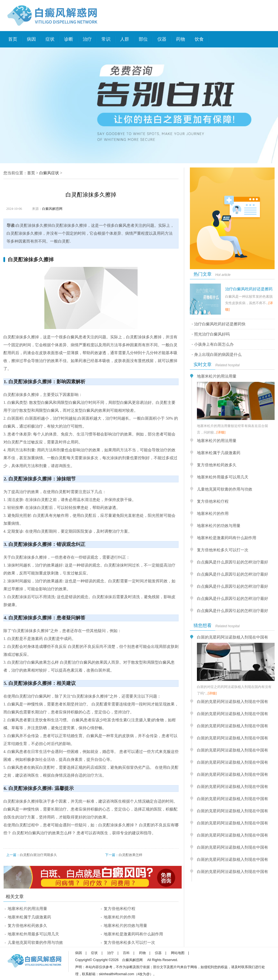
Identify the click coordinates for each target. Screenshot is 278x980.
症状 (50, 39)
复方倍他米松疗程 (120, 909)
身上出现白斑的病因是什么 (218, 355)
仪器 (162, 39)
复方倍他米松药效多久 (27, 926)
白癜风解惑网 (52, 209)
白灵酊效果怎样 (131, 855)
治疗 (87, 39)
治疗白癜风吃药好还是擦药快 (220, 324)
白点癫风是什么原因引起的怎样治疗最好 (233, 562)
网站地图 (178, 953)
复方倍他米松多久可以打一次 (129, 943)
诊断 (69, 39)
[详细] (221, 432)
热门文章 (203, 274)
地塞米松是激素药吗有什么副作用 (133, 934)
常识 (106, 39)
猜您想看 (203, 625)
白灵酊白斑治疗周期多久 (38, 855)
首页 (13, 39)
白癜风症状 (49, 173)
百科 (126, 953)
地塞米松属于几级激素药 (29, 917)
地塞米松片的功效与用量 (125, 926)
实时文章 (203, 364)
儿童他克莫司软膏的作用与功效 (35, 943)
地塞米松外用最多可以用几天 (33, 934)
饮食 (199, 39)
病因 (31, 39)
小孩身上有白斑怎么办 (214, 344)
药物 (181, 39)
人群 (125, 39)
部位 (143, 39)
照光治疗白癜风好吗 (212, 334)
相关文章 (15, 897)
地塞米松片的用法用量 (27, 909)
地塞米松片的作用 (120, 917)
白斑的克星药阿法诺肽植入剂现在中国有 (233, 637)
